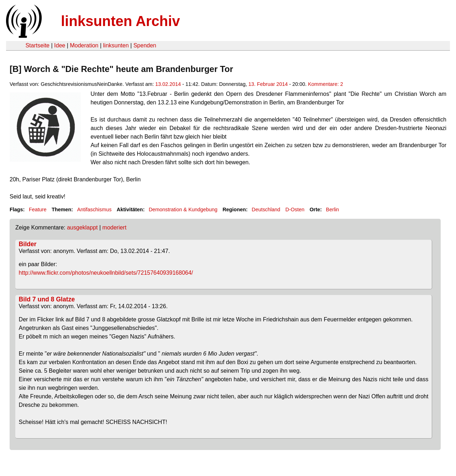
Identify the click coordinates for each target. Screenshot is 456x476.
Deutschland (266, 209)
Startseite (37, 45)
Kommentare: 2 (326, 84)
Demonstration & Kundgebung (183, 209)
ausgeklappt (82, 227)
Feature (38, 209)
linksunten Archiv (120, 21)
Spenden (145, 45)
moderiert (114, 227)
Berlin (333, 209)
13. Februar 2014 (268, 84)
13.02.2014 (168, 84)
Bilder (28, 244)
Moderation (84, 45)
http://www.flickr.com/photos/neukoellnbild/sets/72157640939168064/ (106, 273)
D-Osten (295, 209)
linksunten (116, 45)
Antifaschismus (94, 209)
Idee (60, 45)
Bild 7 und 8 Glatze (47, 299)
